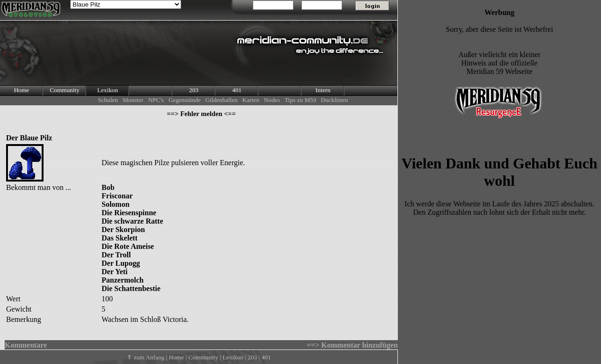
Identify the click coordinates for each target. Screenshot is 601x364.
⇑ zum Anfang (146, 357)
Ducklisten (335, 100)
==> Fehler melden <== (201, 114)
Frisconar (117, 196)
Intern (323, 90)
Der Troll (116, 255)
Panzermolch (123, 280)
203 (194, 90)
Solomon (116, 204)
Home (22, 90)
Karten (251, 100)
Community (65, 90)
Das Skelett (120, 238)
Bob (108, 187)
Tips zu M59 (300, 100)
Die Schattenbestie (131, 288)
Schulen (108, 100)
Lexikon (108, 90)
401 (237, 90)
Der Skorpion (123, 229)
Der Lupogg (121, 263)
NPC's (156, 100)
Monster (133, 100)
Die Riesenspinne (129, 213)
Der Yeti (115, 272)
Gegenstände (185, 100)
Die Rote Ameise (128, 246)
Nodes (272, 100)
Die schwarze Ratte (132, 221)
